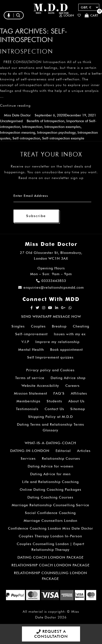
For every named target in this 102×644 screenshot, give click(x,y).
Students (54, 401)
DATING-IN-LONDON (30, 451)
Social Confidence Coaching (50, 513)
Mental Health (31, 350)
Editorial (63, 451)
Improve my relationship (57, 342)
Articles (84, 451)
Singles (18, 326)
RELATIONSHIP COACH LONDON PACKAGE (51, 565)
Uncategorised (11, 121)
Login (67, 15)
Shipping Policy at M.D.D (51, 417)
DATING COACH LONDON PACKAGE (51, 557)
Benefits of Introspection (46, 121)
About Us (76, 401)
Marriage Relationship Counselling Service (51, 505)
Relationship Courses (61, 458)
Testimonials (27, 409)
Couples (38, 326)
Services (28, 458)
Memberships (28, 401)
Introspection (27, 51)
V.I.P (25, 342)
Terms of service (30, 378)
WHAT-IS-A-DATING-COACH (50, 443)
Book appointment (66, 350)
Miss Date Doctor (17, 115)
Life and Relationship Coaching (51, 482)
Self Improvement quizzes (50, 357)
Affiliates (79, 393)
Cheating (81, 326)
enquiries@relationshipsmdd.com (51, 287)
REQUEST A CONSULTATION (51, 634)
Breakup (59, 326)
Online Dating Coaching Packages (51, 490)
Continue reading (15, 105)
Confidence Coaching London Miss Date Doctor (51, 528)
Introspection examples (62, 127)
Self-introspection (26, 138)
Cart (91, 15)
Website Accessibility (40, 386)
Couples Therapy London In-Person (50, 536)
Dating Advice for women (51, 466)
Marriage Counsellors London (51, 521)
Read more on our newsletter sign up (51, 178)
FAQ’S (59, 393)
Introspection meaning (18, 132)
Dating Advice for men (50, 474)
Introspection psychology (56, 132)
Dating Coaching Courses (50, 497)
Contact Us (54, 409)
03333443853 (51, 281)
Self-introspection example (63, 138)
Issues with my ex (70, 334)
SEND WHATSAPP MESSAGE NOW (51, 316)
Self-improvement (31, 334)
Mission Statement (31, 393)
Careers (72, 386)
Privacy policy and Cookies (50, 370)
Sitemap (78, 409)
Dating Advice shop (68, 378)
